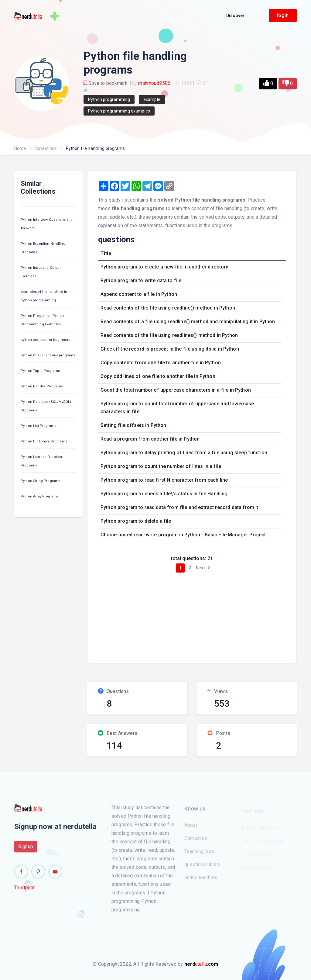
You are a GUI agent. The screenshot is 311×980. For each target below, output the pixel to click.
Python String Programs (40, 481)
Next (204, 568)
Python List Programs (38, 426)
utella (201, 964)
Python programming (109, 99)
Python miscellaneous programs (48, 355)
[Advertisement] (203, 615)
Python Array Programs (40, 496)
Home (20, 148)
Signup (26, 849)
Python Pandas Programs (42, 386)
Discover (235, 16)
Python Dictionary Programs (44, 441)
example (152, 99)
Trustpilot (25, 890)
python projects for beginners (45, 340)
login (283, 15)
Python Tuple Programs (40, 371)
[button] (268, 84)
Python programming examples (119, 111)
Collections (46, 148)
